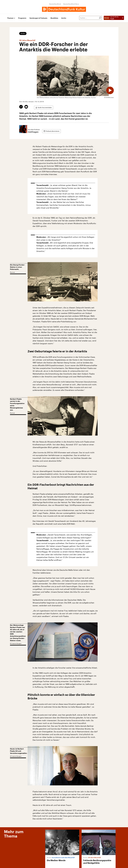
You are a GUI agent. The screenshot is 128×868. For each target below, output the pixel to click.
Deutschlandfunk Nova (71, 4)
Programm (22, 18)
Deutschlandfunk (55, 4)
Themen (10, 18)
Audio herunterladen (45, 107)
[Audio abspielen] (109, 89)
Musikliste (54, 18)
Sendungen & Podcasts (38, 18)
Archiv (64, 18)
